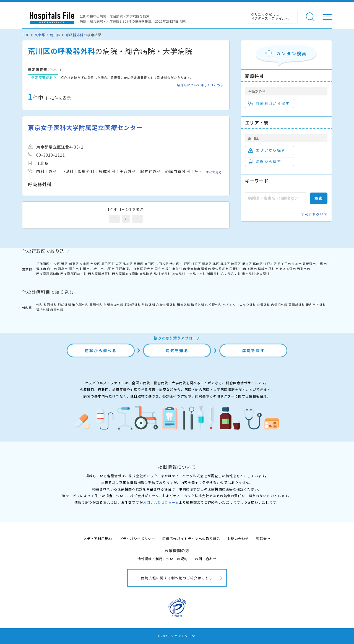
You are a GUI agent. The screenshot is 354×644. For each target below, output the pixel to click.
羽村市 (274, 269)
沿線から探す (265, 162)
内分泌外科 (279, 305)
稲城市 (263, 269)
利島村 (155, 274)
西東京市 (303, 269)
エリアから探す (267, 150)
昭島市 (63, 269)
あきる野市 (288, 269)
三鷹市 (322, 264)
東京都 (40, 35)
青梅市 (41, 269)
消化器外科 (80, 305)
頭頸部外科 (297, 305)
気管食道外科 (114, 305)
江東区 (117, 264)
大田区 (149, 264)
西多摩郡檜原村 (100, 274)
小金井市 (97, 269)
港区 (64, 264)
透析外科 (43, 310)
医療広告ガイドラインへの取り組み (191, 538)
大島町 (144, 274)
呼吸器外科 (75, 35)
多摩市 (252, 269)
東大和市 (194, 269)
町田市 (85, 269)
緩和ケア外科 (316, 305)
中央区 (55, 264)
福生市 (170, 269)
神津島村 (179, 274)
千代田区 (43, 264)
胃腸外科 (96, 305)
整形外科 (50, 305)
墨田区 (106, 264)
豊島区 (207, 264)
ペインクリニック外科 (239, 305)
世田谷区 (162, 264)
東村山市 (133, 269)
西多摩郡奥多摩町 (125, 274)
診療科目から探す (269, 103)
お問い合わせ (238, 538)
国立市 (160, 269)
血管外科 (264, 305)
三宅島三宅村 (196, 274)
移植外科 (57, 310)
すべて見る (214, 172)
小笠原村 (263, 274)
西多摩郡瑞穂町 (48, 274)
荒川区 (55, 35)
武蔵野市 (309, 264)
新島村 (166, 274)
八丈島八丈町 (231, 274)
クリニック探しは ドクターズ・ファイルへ (270, 16)
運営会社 (263, 538)
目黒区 (139, 264)
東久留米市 (220, 269)
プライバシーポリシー (137, 538)
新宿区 (74, 264)
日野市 (120, 269)
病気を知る (177, 350)
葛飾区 (258, 264)
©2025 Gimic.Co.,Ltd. (177, 636)
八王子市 (284, 264)
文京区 (85, 264)
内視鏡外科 (214, 305)
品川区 (128, 264)
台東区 (95, 264)
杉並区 (196, 264)
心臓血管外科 (166, 305)
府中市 (52, 269)
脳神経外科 (133, 305)
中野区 (185, 264)
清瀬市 (206, 269)
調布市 (74, 269)
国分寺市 (147, 269)
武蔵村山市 (238, 269)
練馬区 (236, 264)
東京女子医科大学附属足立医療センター (85, 127)
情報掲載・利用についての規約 (163, 559)
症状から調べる (101, 350)
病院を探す (253, 350)
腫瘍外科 (184, 305)
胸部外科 (198, 305)
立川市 (297, 264)
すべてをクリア (314, 215)
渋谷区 (175, 264)
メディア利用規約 (98, 538)
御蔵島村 (214, 274)
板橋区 (225, 264)
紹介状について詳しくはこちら (200, 85)
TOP (26, 35)
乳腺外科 (149, 305)
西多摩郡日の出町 (74, 274)
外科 (40, 305)
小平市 (110, 269)
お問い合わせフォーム (161, 502)
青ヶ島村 (249, 274)
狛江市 (181, 269)
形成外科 (64, 305)
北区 (216, 264)
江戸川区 (270, 264)
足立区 (247, 264)
